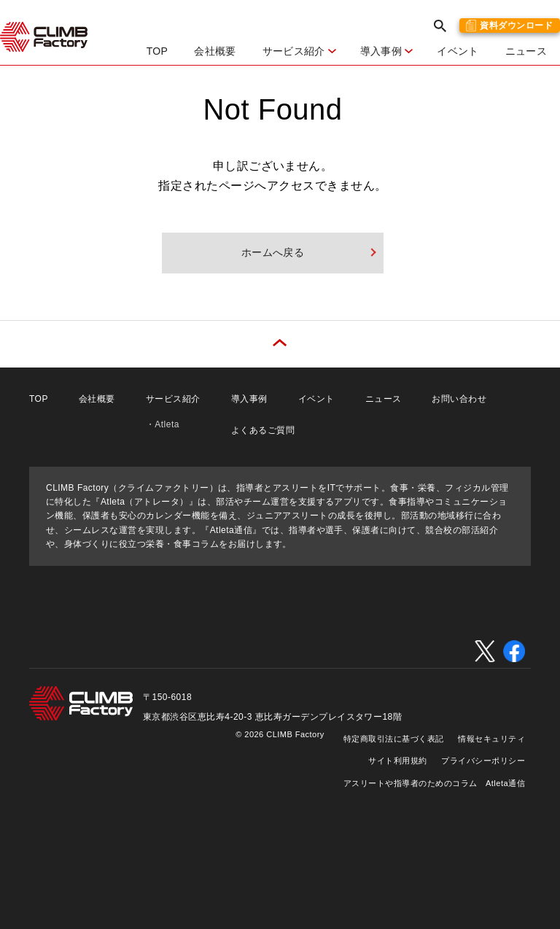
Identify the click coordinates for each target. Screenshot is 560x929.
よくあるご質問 (263, 430)
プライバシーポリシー (483, 761)
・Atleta (163, 424)
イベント (458, 51)
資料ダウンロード (516, 26)
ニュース (526, 51)
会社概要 (215, 51)
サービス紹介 (173, 399)
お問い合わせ (459, 399)
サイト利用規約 (397, 761)
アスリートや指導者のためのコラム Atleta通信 (434, 783)
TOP (157, 51)
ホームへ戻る (273, 252)
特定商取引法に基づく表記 (394, 739)
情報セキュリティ (491, 739)
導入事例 (249, 399)
